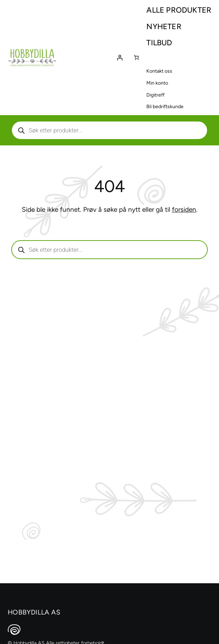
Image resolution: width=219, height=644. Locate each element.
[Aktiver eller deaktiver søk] (110, 130)
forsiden (184, 209)
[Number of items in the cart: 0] (136, 57)
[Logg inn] (120, 58)
